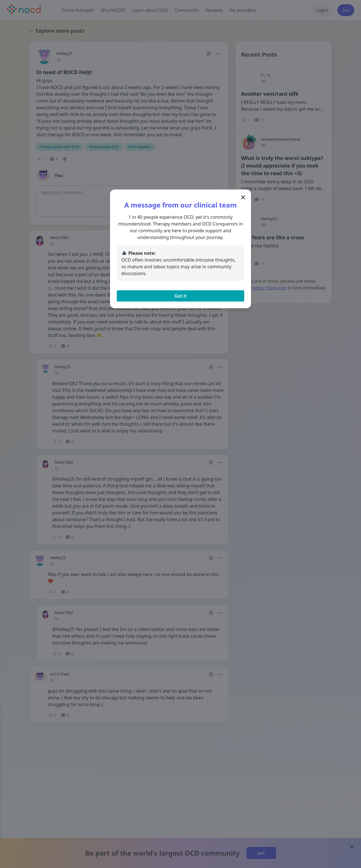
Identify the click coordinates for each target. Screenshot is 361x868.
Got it (180, 296)
